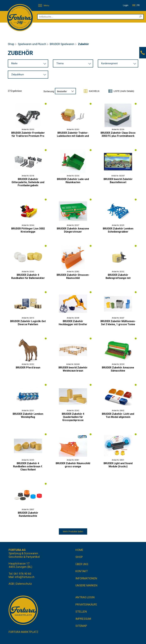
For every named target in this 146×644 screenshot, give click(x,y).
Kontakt (82, 571)
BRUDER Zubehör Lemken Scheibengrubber (118, 230)
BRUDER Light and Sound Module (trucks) (118, 465)
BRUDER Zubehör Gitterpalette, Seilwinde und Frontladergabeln (28, 182)
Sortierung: (49, 91)
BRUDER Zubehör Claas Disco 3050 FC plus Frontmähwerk (118, 134)
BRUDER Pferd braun (28, 368)
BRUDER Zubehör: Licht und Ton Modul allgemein (118, 415)
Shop (11, 44)
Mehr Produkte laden (73, 531)
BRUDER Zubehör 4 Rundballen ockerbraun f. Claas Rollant (28, 466)
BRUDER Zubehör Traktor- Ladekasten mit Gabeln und (73, 134)
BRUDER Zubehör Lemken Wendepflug (28, 415)
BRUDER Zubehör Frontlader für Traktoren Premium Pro (28, 134)
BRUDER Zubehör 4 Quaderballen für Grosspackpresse (73, 417)
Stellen (81, 612)
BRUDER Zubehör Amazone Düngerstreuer (73, 230)
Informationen (86, 578)
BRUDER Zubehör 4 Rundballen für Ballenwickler (28, 276)
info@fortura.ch (25, 577)
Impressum (83, 619)
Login (126, 5)
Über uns (82, 564)
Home (79, 550)
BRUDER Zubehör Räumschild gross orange (73, 465)
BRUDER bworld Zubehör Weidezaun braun (73, 369)
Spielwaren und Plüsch (32, 44)
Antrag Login (85, 597)
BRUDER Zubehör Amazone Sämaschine (118, 369)
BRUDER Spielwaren (62, 44)
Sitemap (81, 626)
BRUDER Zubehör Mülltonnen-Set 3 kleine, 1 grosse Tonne (118, 323)
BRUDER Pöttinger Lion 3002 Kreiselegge (28, 230)
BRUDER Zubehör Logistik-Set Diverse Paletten (28, 323)
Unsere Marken (86, 585)
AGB (11, 584)
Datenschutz (24, 584)
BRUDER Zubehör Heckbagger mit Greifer (73, 323)
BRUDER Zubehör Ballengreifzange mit (118, 276)
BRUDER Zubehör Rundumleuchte (28, 514)
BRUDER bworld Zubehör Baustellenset (118, 181)
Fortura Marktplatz (23, 632)
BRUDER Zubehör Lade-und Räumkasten (73, 181)
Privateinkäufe (86, 604)
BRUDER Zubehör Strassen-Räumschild (73, 276)
